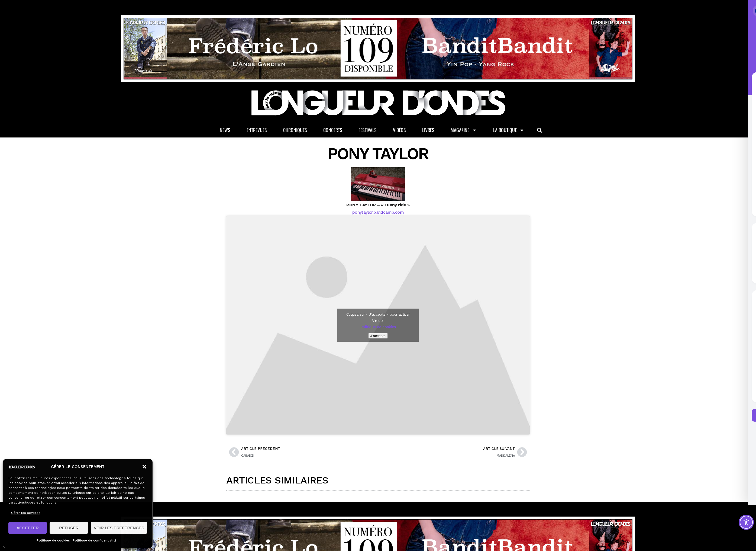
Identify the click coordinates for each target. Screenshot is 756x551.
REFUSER (69, 528)
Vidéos (399, 130)
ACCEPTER (28, 528)
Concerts (333, 130)
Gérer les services (26, 513)
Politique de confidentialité (95, 540)
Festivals (368, 130)
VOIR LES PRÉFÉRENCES (119, 528)
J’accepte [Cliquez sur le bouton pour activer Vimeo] (378, 336)
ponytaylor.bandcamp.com (378, 212)
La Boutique (509, 130)
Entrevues (257, 130)
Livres (428, 130)
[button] (144, 467)
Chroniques (295, 130)
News (225, 130)
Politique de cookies (53, 540)
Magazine (464, 130)
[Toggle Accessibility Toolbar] (746, 522)
